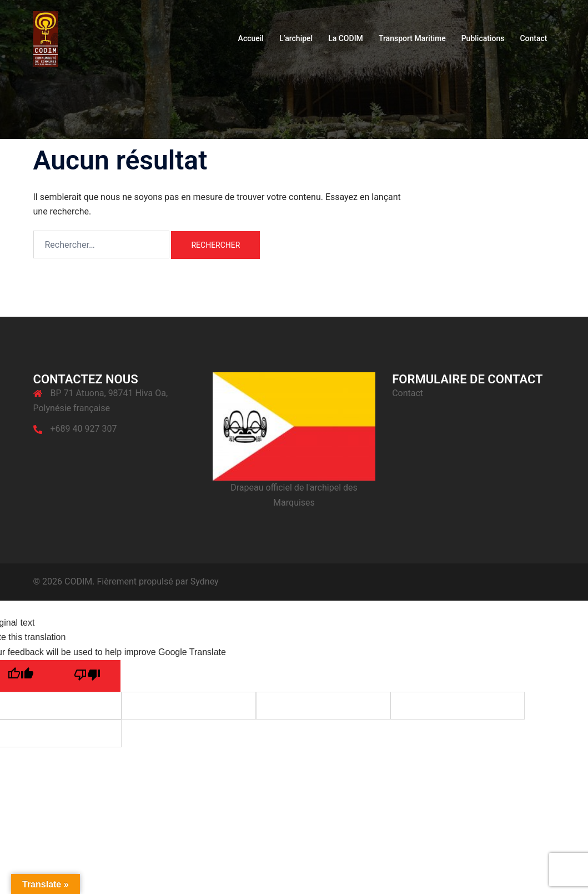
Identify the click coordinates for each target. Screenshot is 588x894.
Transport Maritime (412, 38)
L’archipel (296, 38)
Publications (483, 38)
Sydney (205, 581)
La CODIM (346, 38)
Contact (533, 38)
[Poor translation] (87, 676)
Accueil (251, 38)
